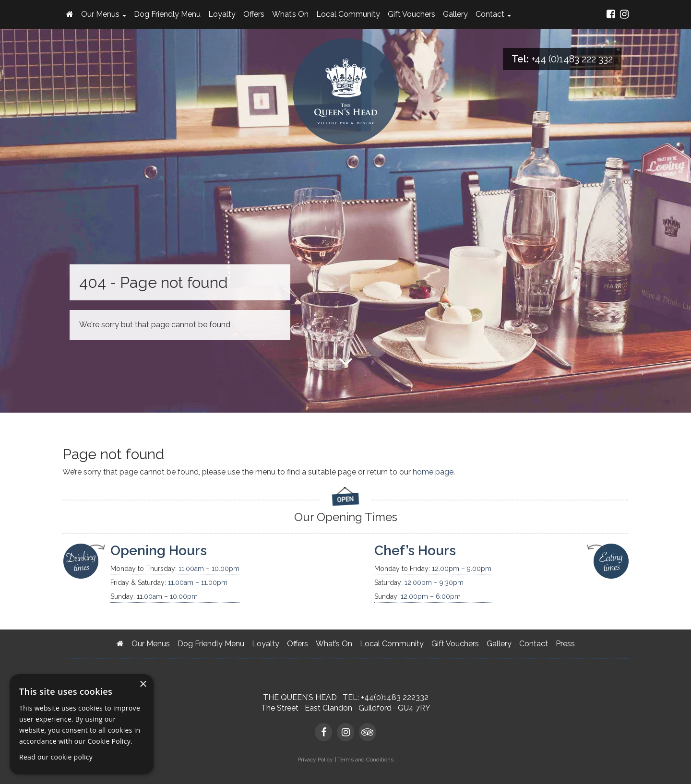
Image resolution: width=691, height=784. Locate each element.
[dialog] (82, 724)
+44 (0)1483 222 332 (572, 59)
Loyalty (222, 14)
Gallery (455, 14)
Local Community (348, 14)
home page (433, 472)
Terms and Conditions (365, 760)
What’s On (290, 14)
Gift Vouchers (411, 14)
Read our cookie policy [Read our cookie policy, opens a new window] (56, 757)
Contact (493, 14)
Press (565, 644)
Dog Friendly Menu (167, 14)
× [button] (143, 684)
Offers (254, 14)
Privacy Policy (315, 760)
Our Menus (104, 14)
